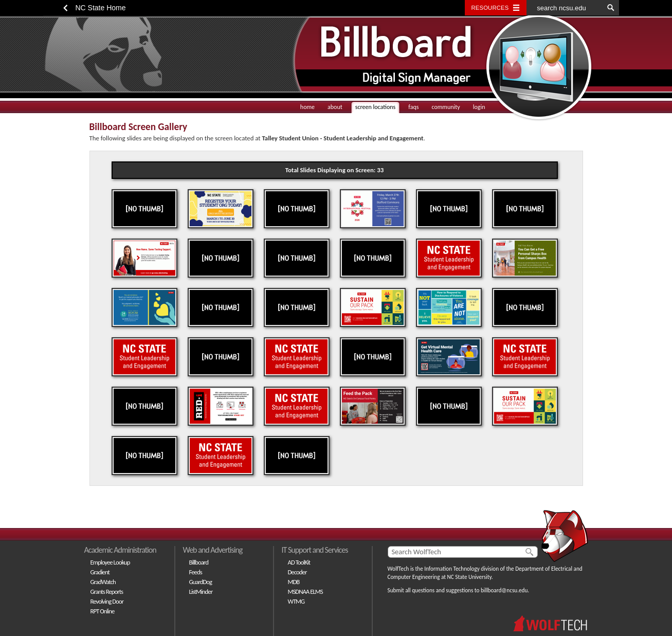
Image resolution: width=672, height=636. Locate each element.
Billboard (199, 562)
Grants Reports (107, 592)
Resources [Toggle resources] (490, 8)
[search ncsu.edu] (565, 8)
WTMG (296, 601)
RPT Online (103, 611)
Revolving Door (107, 601)
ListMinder (201, 592)
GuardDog (201, 582)
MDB (294, 582)
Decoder (297, 572)
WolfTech (398, 569)
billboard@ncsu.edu (504, 590)
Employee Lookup (110, 562)
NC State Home (101, 8)
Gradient (100, 572)
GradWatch (103, 582)
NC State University (469, 577)
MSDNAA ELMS (305, 592)
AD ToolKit (299, 562)
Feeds (196, 572)
